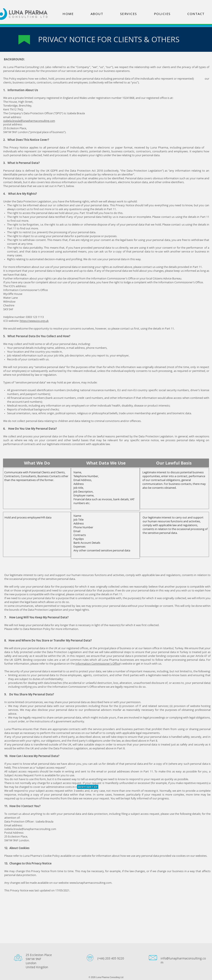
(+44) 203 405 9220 (111, 958)
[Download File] (88, 787)
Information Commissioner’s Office (98, 664)
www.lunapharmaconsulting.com (91, 883)
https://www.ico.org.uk (34, 321)
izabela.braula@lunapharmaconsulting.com (29, 121)
